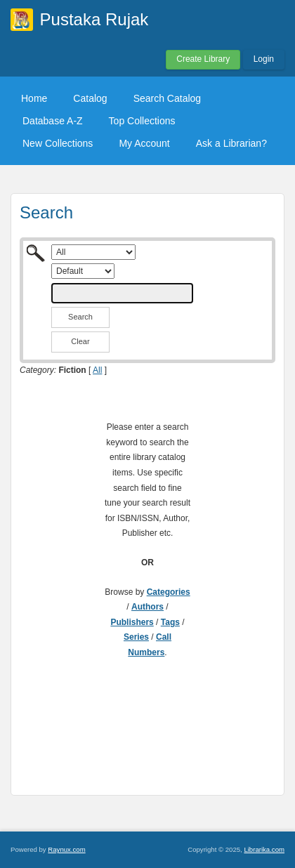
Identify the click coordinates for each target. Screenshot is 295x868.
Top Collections (142, 121)
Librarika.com (264, 849)
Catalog (90, 98)
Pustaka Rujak (94, 19)
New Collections (58, 143)
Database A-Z (53, 121)
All (97, 370)
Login (264, 59)
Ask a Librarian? (231, 143)
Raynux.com (66, 849)
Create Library (203, 59)
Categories (169, 592)
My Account (144, 143)
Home (34, 98)
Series (136, 637)
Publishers (132, 622)
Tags (170, 622)
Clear (80, 341)
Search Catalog (168, 98)
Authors (147, 607)
